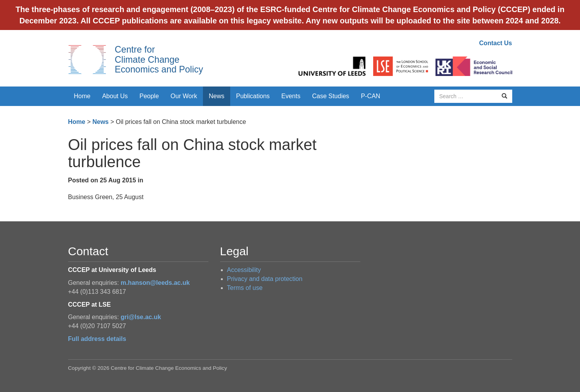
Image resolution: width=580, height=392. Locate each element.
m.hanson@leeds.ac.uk (155, 283)
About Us (115, 96)
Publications (253, 96)
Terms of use (245, 288)
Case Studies (331, 96)
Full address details (97, 339)
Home (82, 96)
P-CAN (370, 96)
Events (291, 96)
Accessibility (244, 270)
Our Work (184, 96)
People (149, 96)
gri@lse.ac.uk (141, 317)
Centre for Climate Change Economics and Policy (159, 59)
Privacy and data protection (265, 279)
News (217, 96)
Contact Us (495, 43)
